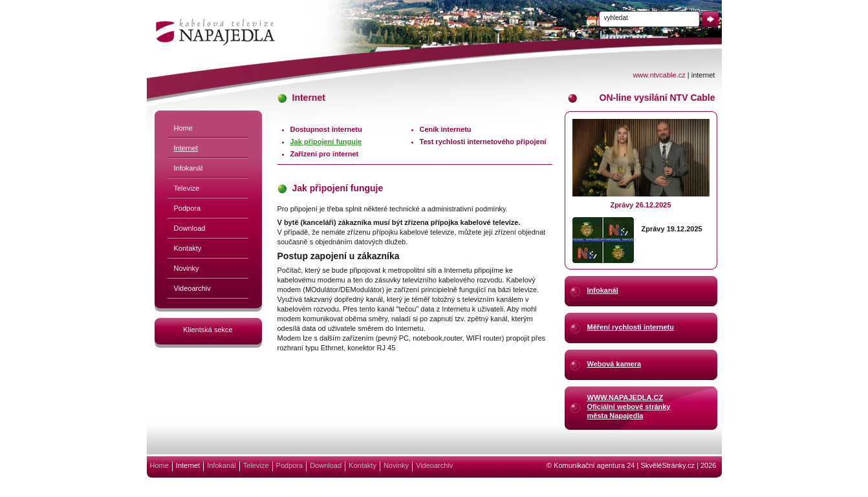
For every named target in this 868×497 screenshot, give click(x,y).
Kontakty (188, 248)
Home (183, 128)
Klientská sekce (208, 330)
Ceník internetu (446, 129)
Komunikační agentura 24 (594, 465)
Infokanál (189, 168)
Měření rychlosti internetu (631, 327)
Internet (186, 148)
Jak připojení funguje (326, 142)
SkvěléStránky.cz (667, 465)
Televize (187, 188)
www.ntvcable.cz (659, 75)
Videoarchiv (192, 288)
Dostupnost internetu (326, 129)
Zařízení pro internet (325, 154)
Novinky (187, 268)
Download (190, 228)
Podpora (188, 208)
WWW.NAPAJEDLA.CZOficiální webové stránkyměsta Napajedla (629, 406)
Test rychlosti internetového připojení (483, 142)
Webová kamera (614, 364)
